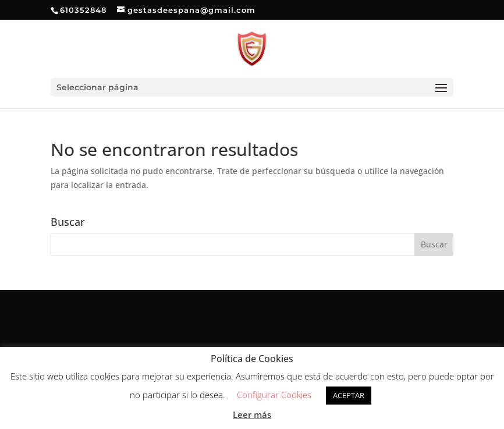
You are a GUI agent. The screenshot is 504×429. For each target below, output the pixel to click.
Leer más (252, 414)
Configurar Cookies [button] (274, 395)
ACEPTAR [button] (349, 395)
